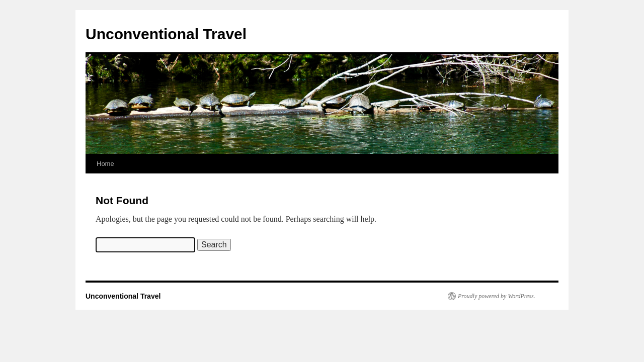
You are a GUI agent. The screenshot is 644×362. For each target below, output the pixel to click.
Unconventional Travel (166, 34)
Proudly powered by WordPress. (497, 296)
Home (105, 164)
